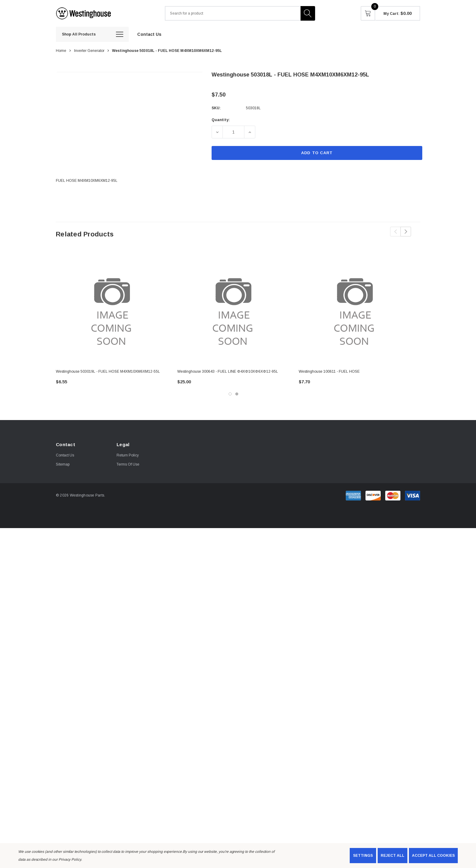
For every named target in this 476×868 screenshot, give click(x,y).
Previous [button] (395, 232)
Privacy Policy (70, 860)
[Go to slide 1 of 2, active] (230, 394)
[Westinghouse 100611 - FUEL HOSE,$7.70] (355, 308)
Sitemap (63, 464)
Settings (363, 856)
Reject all (393, 856)
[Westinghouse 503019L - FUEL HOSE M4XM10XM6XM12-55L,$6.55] (112, 308)
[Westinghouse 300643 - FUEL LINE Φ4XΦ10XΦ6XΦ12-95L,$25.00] (233, 308)
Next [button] (406, 232)
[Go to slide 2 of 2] (237, 394)
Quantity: (221, 120)
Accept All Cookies (433, 856)
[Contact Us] (149, 34)
